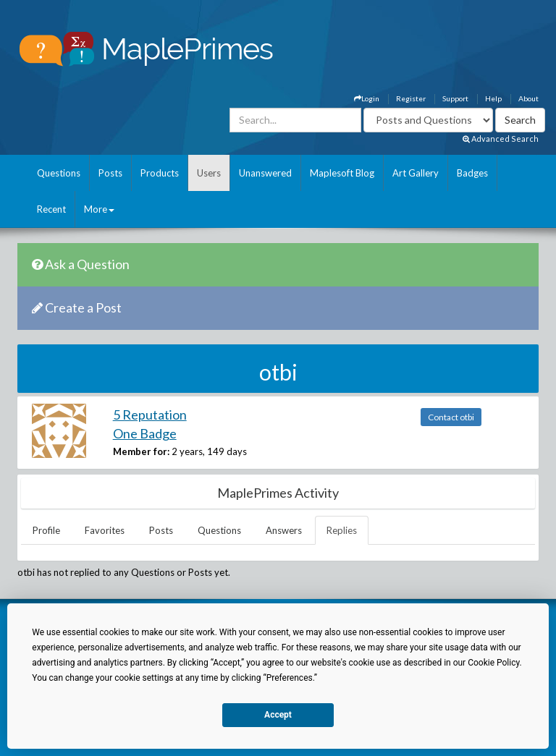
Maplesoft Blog (342, 173)
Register (411, 98)
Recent (51, 209)
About (528, 98)
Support (455, 98)
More (99, 209)
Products (160, 173)
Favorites (105, 530)
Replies (342, 530)
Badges (472, 173)
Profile (46, 530)
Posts (110, 173)
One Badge (145, 433)
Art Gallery (416, 173)
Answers (284, 530)
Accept (278, 715)
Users (209, 173)
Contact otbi (451, 417)
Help (493, 98)
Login (367, 98)
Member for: (141, 451)
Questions (59, 173)
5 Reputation (150, 415)
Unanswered (265, 173)
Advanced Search (501, 139)
